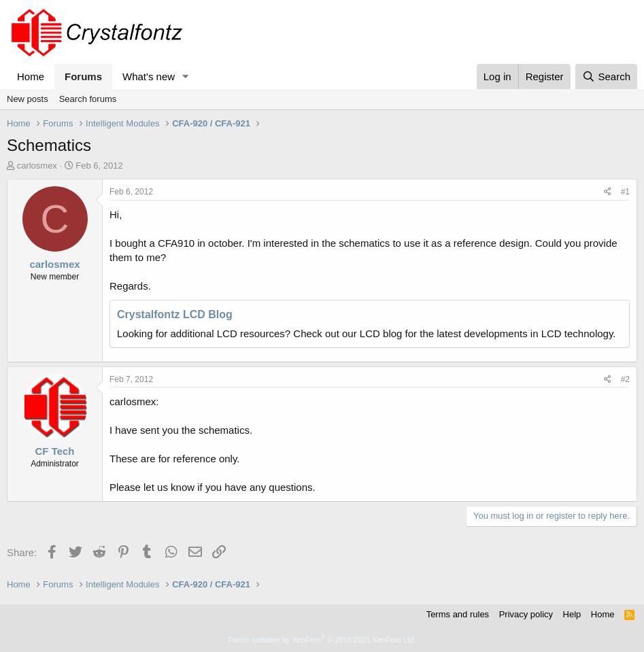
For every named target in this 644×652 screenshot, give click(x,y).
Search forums (88, 99)
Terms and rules (458, 614)
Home (31, 76)
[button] (186, 76)
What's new (149, 76)
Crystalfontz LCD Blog (175, 314)
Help (572, 614)
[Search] (606, 76)
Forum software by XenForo (322, 640)
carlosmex (37, 166)
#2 (625, 379)
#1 (625, 192)
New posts (28, 99)
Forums (83, 76)
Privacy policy (526, 614)
